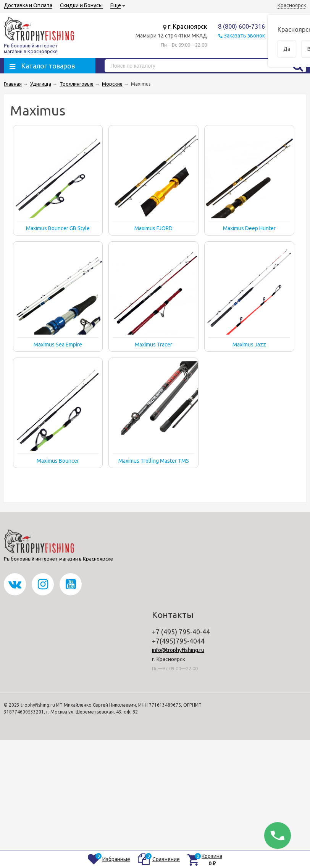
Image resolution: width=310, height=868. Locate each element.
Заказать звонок (244, 36)
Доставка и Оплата (28, 5)
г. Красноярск (187, 26)
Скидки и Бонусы (81, 5)
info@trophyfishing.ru (178, 650)
